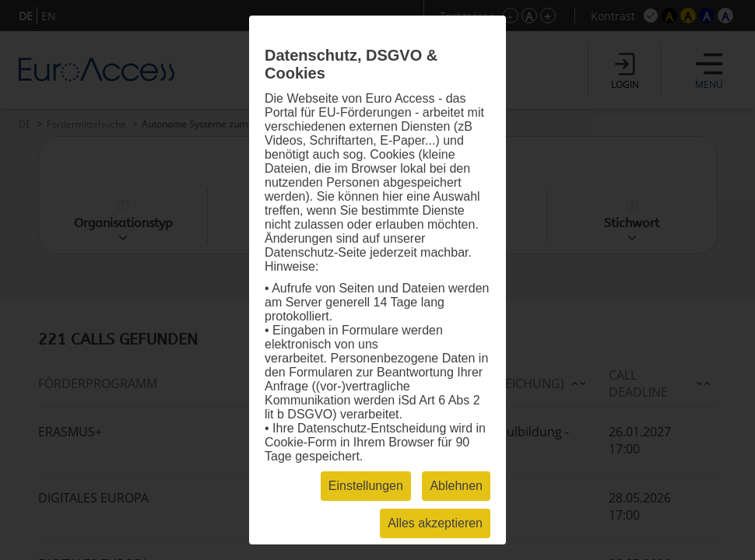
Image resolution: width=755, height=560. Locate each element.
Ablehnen (456, 486)
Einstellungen (366, 486)
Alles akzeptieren (435, 523)
